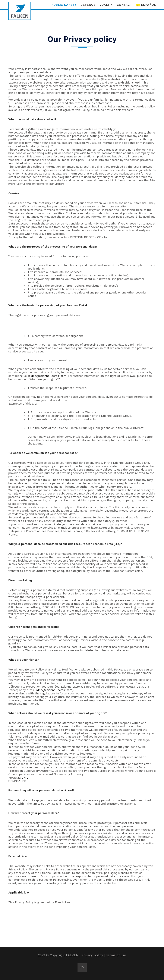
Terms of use (116, 955)
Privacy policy (92, 955)
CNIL (25, 778)
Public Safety (64, 5)
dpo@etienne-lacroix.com (49, 376)
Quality (106, 5)
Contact (124, 5)
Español (146, 5)
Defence (88, 5)
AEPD (22, 781)
